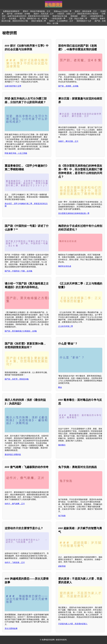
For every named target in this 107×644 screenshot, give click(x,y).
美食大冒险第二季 (39, 21)
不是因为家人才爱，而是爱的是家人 (73, 624)
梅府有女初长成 (65, 266)
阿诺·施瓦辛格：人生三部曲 (16, 153)
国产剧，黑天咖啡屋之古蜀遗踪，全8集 (21, 331)
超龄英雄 (62, 566)
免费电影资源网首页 (11, 11)
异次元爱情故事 (11, 628)
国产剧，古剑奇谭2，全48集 (19, 14)
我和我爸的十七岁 (84, 21)
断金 (60, 387)
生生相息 (13, 19)
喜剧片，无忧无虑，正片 (44, 14)
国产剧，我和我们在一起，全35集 (34, 19)
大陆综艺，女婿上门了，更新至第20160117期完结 (78, 14)
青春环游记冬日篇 (60, 16)
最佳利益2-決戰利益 (13, 454)
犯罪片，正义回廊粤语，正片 (61, 21)
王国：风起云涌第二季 (78, 19)
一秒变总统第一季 (58, 19)
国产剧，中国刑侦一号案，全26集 (19, 271)
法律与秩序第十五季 (13, 86)
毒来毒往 (62, 445)
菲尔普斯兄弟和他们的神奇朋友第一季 (74, 213)
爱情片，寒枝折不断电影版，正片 (37, 11)
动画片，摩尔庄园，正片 (68, 141)
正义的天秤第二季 (66, 326)
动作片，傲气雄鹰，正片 (15, 504)
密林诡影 (74, 16)
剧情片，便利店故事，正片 (86, 11)
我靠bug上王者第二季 (63, 11)
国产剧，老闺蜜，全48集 (68, 86)
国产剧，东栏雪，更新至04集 (17, 379)
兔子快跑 (62, 516)
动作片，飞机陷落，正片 (15, 562)
